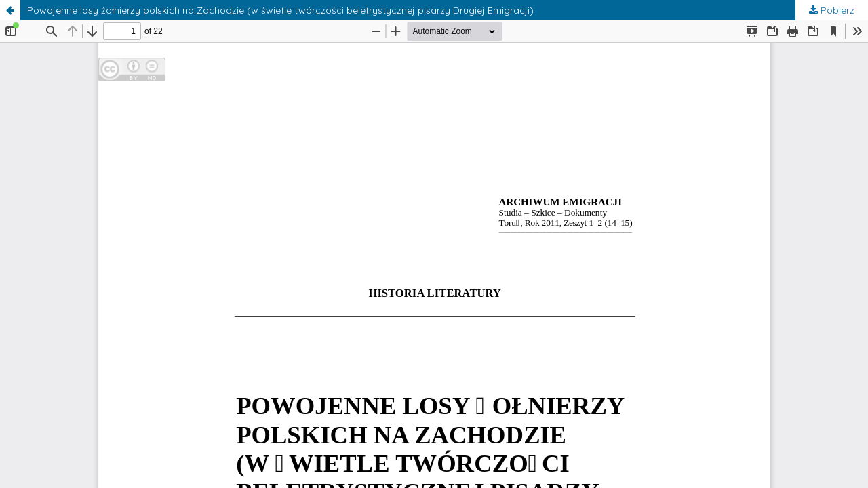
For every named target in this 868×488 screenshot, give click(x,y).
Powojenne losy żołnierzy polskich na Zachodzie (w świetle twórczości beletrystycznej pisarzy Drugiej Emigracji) (280, 10)
